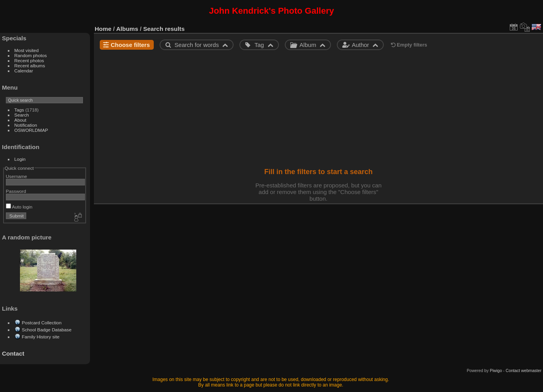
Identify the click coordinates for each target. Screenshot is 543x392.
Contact (13, 353)
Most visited (27, 50)
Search (22, 115)
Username (16, 176)
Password (16, 191)
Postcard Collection (42, 323)
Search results (164, 29)
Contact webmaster (524, 370)
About (21, 120)
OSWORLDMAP (31, 130)
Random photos (31, 55)
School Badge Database (47, 330)
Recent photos (29, 60)
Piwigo (496, 370)
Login (20, 159)
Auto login (19, 207)
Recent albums (30, 66)
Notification (26, 125)
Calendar (24, 71)
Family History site (41, 337)
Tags (19, 110)
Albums (127, 29)
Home (103, 29)
